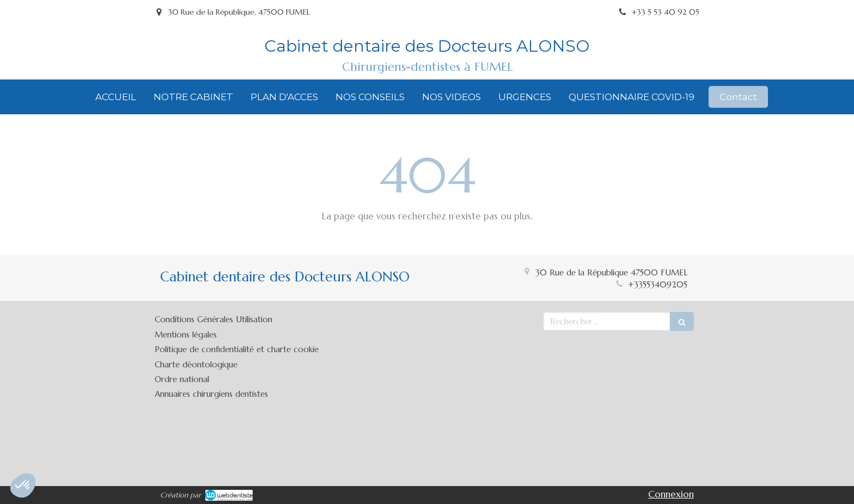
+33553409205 (658, 284)
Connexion (671, 494)
